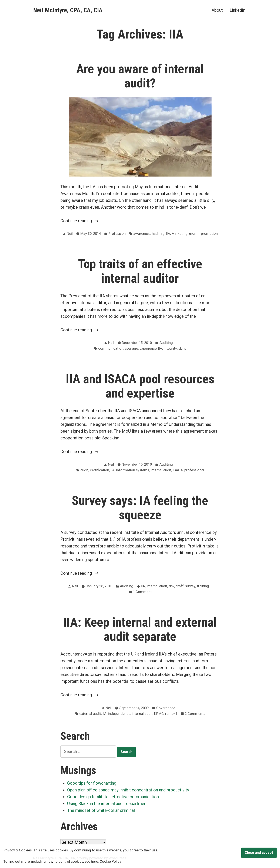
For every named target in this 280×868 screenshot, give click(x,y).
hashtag (158, 234)
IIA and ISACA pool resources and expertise (140, 386)
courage (131, 348)
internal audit (161, 470)
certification (99, 470)
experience (148, 348)
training (203, 586)
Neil (70, 234)
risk (172, 586)
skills (182, 348)
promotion (209, 234)
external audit (90, 714)
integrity (170, 348)
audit (84, 470)
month (194, 234)
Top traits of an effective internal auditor (140, 271)
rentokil (171, 714)
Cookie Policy (110, 862)
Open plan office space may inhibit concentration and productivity (128, 790)
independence (119, 714)
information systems (133, 470)
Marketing (180, 234)
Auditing (166, 343)
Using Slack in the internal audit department (107, 804)
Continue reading (83, 221)
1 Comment (142, 592)
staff (180, 586)
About (217, 10)
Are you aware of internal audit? (140, 76)
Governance (166, 708)
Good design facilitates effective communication (113, 797)
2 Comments (195, 714)
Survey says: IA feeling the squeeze (140, 508)
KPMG (159, 714)
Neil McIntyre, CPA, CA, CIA (68, 10)
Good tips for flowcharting (92, 783)
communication (111, 348)
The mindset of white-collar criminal (101, 810)
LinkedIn (237, 10)
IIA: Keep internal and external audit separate (140, 629)
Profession (117, 234)
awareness (142, 234)
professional (194, 470)
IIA (168, 234)
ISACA (178, 470)
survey (190, 586)
